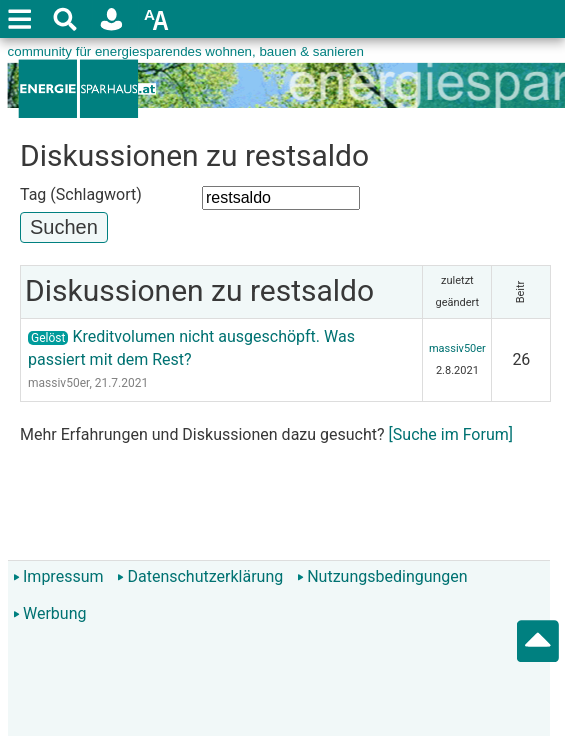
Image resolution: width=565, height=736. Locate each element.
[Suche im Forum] (451, 434)
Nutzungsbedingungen (382, 576)
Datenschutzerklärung (200, 576)
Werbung (49, 613)
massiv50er (58, 383)
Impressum (58, 576)
